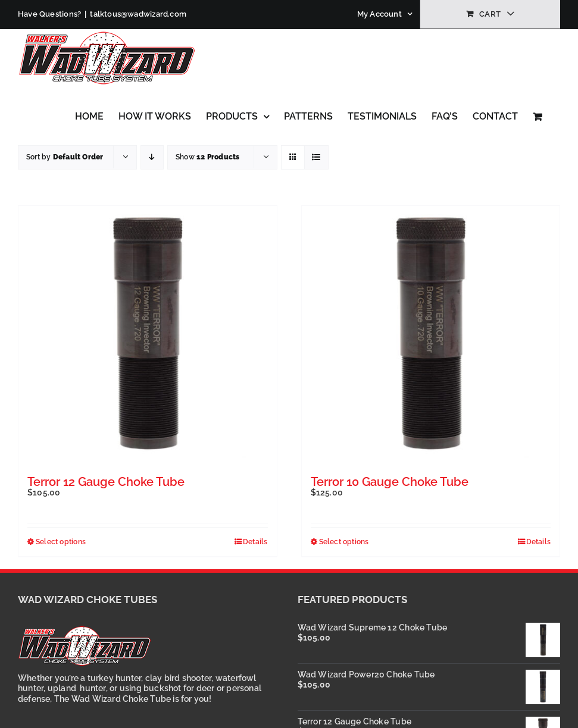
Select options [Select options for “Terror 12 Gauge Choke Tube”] (61, 542)
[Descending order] (152, 157)
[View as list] (316, 157)
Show (207, 157)
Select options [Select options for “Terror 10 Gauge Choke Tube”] (344, 542)
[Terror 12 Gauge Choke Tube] (148, 335)
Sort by (65, 157)
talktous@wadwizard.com (138, 14)
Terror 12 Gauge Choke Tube (106, 482)
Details (255, 542)
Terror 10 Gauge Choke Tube (390, 482)
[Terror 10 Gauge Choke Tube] (431, 335)
